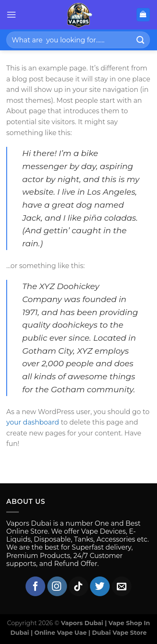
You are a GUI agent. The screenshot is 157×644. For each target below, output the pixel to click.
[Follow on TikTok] (78, 586)
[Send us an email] (122, 586)
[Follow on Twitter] (100, 586)
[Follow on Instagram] (57, 586)
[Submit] (141, 40)
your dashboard (33, 422)
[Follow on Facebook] (35, 586)
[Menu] (11, 14)
